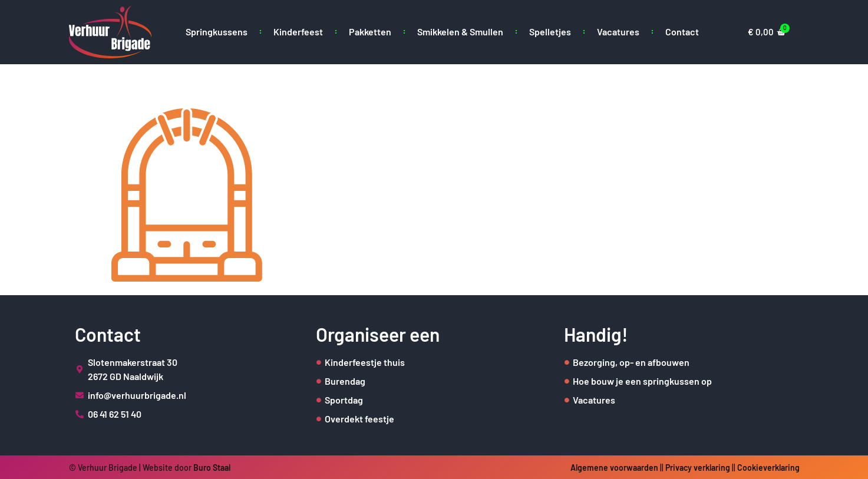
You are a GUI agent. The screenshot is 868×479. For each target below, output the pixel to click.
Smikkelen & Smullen (460, 32)
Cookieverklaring (768, 468)
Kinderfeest (298, 32)
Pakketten (370, 32)
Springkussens (217, 32)
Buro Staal (212, 468)
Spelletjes (550, 32)
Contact (682, 32)
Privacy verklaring (698, 468)
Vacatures (618, 32)
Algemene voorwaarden (614, 468)
